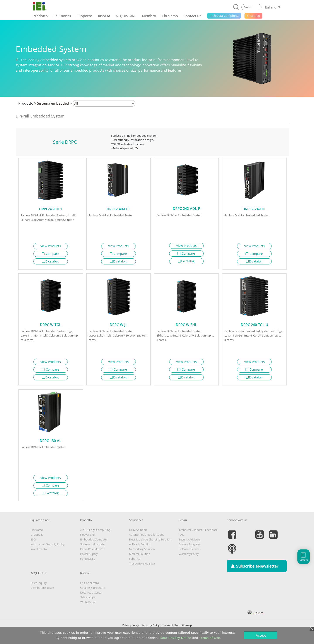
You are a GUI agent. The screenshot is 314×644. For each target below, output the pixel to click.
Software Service (189, 553)
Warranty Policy (189, 558)
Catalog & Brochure (93, 592)
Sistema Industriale (92, 548)
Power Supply (89, 558)
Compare (50, 254)
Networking (87, 539)
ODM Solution (138, 534)
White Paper (88, 606)
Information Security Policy (47, 548)
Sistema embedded (53, 103)
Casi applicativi (90, 587)
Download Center (91, 597)
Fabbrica (135, 563)
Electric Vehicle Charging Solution (150, 544)
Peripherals (88, 563)
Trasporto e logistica (142, 568)
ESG (33, 544)
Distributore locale (42, 592)
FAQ (182, 539)
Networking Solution (142, 553)
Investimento (39, 553)
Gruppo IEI (37, 539)
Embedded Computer (94, 544)
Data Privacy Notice (176, 638)
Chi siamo (37, 534)
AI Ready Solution (140, 548)
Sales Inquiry (39, 587)
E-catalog (50, 261)
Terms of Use (210, 638)
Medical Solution (140, 558)
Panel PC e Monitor (92, 553)
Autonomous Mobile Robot (146, 539)
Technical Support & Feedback (198, 534)
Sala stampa (88, 601)
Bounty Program (189, 548)
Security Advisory (190, 544)
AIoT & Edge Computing (95, 534)
